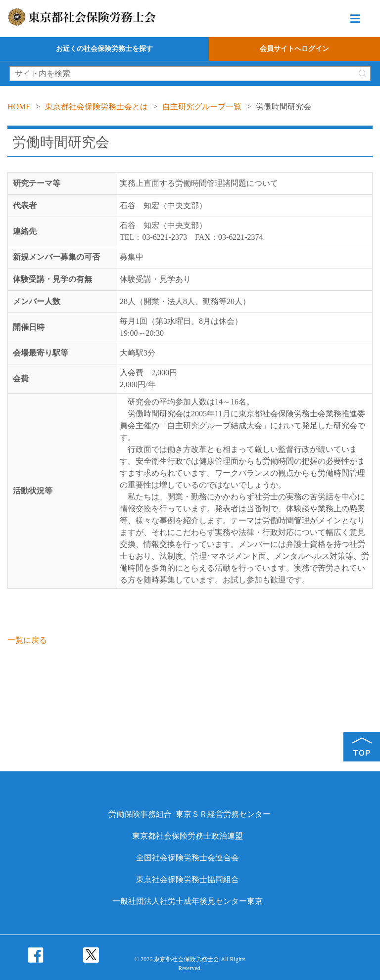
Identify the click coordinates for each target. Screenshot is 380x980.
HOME (19, 107)
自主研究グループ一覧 (202, 107)
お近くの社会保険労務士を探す (104, 49)
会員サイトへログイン (294, 49)
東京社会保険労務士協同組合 (188, 879)
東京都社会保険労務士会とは (96, 107)
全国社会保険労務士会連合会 (188, 858)
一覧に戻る (27, 640)
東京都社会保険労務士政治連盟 (188, 836)
